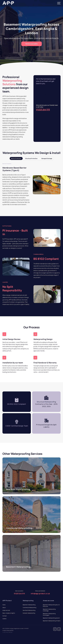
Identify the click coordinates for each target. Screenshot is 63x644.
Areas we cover (6, 610)
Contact (5, 616)
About (4, 608)
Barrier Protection (16, 158)
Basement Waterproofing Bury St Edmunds (51, 606)
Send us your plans (32, 44)
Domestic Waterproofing (29, 613)
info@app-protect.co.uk (40, 594)
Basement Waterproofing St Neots (52, 621)
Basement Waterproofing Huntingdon (49, 614)
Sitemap (10, 632)
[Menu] (59, 3)
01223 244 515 (43, 110)
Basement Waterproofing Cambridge (49, 610)
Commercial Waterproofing (29, 608)
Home (4, 605)
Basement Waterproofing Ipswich (51, 618)
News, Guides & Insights (9, 613)
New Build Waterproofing (29, 610)
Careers (4, 619)
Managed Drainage (47, 158)
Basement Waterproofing (29, 605)
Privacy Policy (5, 632)
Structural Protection (31, 158)
